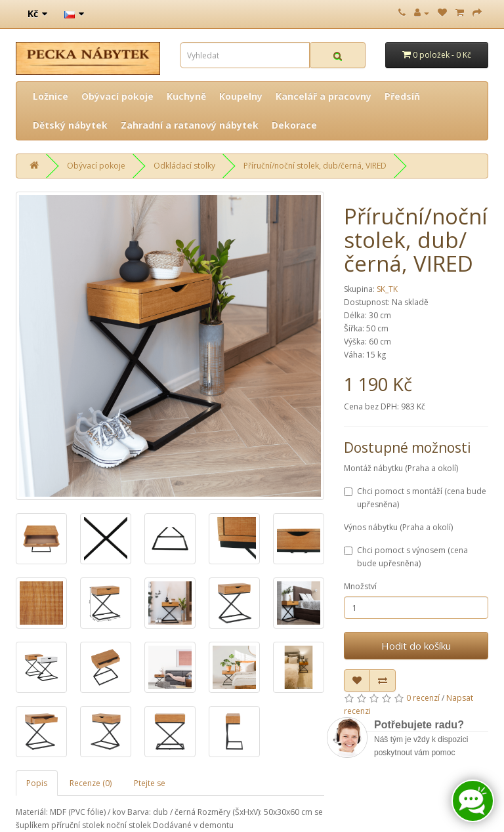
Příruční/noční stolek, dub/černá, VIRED (315, 166)
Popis (37, 783)
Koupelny (241, 96)
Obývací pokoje (117, 96)
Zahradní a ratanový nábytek (190, 125)
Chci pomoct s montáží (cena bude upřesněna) (415, 498)
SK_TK (387, 289)
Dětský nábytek (70, 125)
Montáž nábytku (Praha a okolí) (401, 468)
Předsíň (402, 96)
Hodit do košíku (416, 646)
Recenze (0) (91, 783)
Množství (360, 586)
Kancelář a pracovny (324, 96)
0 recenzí (423, 698)
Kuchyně (186, 96)
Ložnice (51, 96)
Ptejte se (150, 783)
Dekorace (294, 125)
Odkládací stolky (184, 166)
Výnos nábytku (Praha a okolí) (398, 527)
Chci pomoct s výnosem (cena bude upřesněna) (406, 557)
